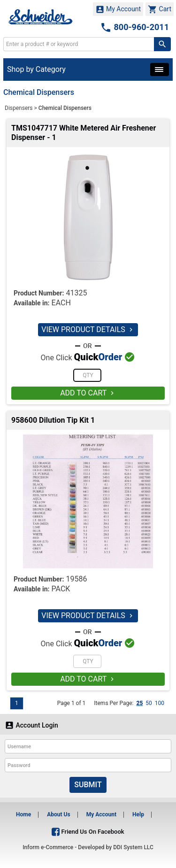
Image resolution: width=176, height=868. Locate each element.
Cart (160, 9)
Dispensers (19, 108)
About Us (58, 814)
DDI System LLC (133, 847)
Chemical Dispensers (65, 108)
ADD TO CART (88, 393)
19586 (76, 579)
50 (149, 703)
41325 (76, 293)
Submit (88, 785)
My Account (118, 9)
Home (23, 814)
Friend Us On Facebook (88, 832)
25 (139, 703)
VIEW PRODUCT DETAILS (88, 329)
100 (160, 703)
